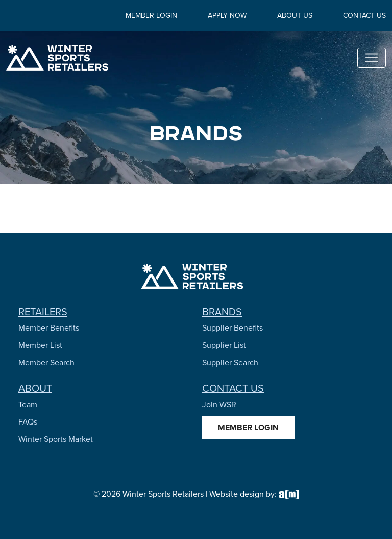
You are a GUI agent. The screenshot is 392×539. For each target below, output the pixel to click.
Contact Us (364, 16)
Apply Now (227, 16)
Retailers (43, 312)
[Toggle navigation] (372, 58)
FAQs (28, 422)
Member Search (46, 362)
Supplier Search (230, 362)
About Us (295, 16)
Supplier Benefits (232, 328)
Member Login (151, 16)
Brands (222, 312)
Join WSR (219, 404)
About (35, 388)
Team (28, 404)
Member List (40, 345)
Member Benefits (49, 328)
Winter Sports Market (56, 439)
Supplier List (224, 345)
